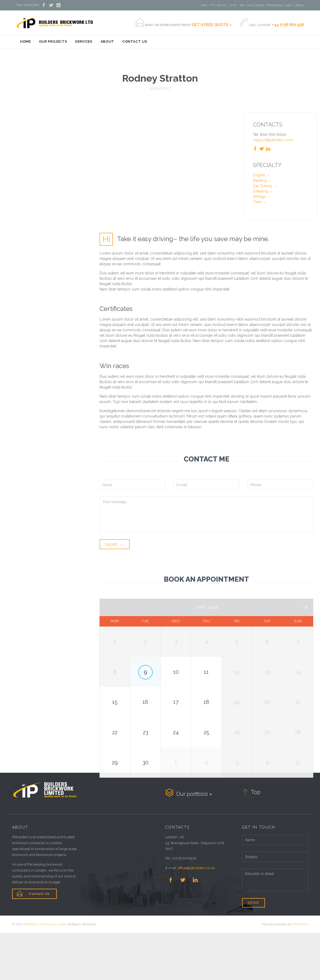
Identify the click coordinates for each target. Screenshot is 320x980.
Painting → (262, 180)
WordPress (300, 971)
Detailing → (263, 191)
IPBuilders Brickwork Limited (45, 971)
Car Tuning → (265, 186)
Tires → (260, 202)
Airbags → (262, 197)
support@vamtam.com (273, 140)
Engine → (261, 175)
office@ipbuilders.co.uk (196, 915)
